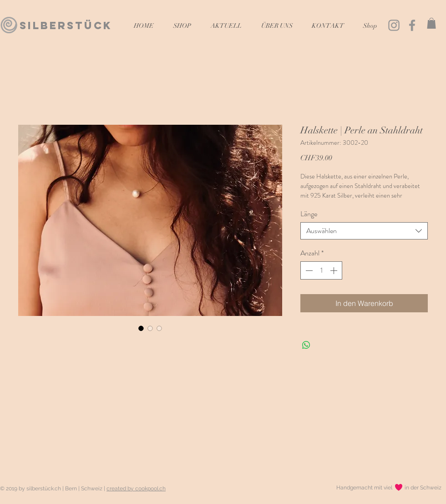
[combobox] (364, 231)
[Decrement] (308, 270)
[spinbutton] (321, 270)
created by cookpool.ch (136, 489)
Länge (309, 214)
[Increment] (334, 270)
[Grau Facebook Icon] (412, 25)
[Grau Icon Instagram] (394, 25)
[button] (431, 23)
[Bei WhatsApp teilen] (306, 345)
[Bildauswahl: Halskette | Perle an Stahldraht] (141, 328)
